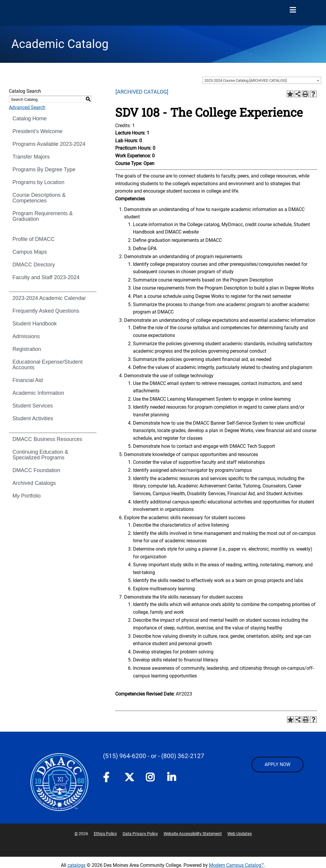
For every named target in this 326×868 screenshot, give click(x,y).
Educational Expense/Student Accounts (48, 365)
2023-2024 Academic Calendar (49, 298)
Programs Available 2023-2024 (49, 144)
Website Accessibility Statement (193, 834)
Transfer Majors (31, 157)
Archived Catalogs (34, 483)
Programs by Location (38, 182)
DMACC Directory (34, 265)
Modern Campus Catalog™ (237, 865)
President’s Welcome (37, 131)
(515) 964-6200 (125, 756)
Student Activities (33, 418)
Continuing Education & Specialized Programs (40, 455)
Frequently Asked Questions (46, 311)
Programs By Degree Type (44, 170)
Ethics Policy (105, 834)
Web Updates (240, 834)
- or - (154, 756)
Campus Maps (30, 252)
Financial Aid (28, 380)
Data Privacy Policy (140, 834)
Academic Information (38, 393)
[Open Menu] (293, 10)
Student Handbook (35, 324)
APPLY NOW (277, 764)
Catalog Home (30, 119)
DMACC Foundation (36, 470)
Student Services (33, 406)
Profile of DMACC (34, 239)
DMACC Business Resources (47, 439)
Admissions (26, 336)
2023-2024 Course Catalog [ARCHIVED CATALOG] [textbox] (245, 80)
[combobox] (262, 80)
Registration (27, 349)
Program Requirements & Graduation (43, 216)
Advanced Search (27, 107)
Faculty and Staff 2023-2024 (46, 277)
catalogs (76, 865)
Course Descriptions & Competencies (39, 198)
